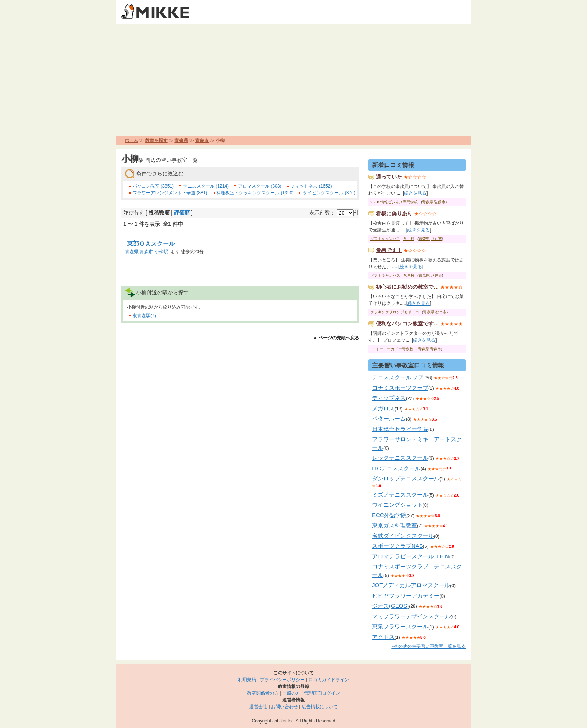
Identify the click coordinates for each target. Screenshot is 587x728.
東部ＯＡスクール (151, 244)
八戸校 (409, 239)
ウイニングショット (397, 505)
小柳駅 (161, 252)
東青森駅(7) (144, 316)
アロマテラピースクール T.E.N (411, 556)
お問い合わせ (285, 707)
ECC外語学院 (389, 515)
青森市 (202, 140)
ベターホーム (389, 418)
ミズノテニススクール (400, 495)
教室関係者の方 (263, 693)
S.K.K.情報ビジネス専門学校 (394, 202)
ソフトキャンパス (385, 239)
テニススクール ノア (398, 377)
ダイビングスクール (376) (329, 193)
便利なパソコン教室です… (407, 324)
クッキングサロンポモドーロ (395, 312)
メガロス (383, 408)
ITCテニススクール (396, 468)
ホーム (131, 140)
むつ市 (441, 312)
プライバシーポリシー (282, 680)
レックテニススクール (400, 458)
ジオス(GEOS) (390, 606)
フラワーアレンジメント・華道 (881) (170, 193)
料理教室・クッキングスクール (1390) (255, 193)
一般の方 (291, 693)
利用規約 (247, 680)
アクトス (383, 637)
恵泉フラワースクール (400, 626)
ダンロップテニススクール (406, 478)
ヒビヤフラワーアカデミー (406, 596)
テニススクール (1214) (206, 186)
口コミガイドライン (329, 680)
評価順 (182, 213)
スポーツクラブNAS (398, 546)
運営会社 (258, 707)
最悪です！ (389, 250)
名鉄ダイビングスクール (403, 536)
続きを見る (415, 193)
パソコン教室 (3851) (153, 186)
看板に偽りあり (394, 213)
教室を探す (156, 140)
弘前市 (440, 202)
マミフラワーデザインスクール (411, 616)
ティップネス (389, 398)
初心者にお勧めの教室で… (407, 287)
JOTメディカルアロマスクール (411, 585)
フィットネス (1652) (311, 186)
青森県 (181, 140)
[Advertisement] (293, 80)
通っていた (389, 177)
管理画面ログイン (322, 693)
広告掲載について (320, 707)
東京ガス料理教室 (395, 525)
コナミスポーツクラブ (400, 388)
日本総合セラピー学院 (400, 429)
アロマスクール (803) (260, 186)
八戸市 (437, 239)
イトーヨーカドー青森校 (393, 349)
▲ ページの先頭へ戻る (336, 338)
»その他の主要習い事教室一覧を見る (428, 646)
